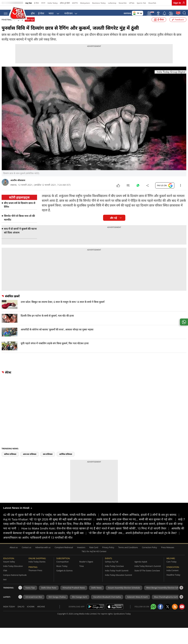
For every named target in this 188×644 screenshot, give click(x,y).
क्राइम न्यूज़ (30, 24)
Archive (41, 611)
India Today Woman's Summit (148, 571)
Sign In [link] (177, 3)
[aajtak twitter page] (168, 611)
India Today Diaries (37, 566)
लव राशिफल (48, 459)
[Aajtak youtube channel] (182, 611)
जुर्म (19, 24)
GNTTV (75, 3)
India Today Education (13, 571)
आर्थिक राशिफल (66, 459)
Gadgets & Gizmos (64, 575)
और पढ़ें (113, 223)
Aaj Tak (29, 3)
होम (33, 13)
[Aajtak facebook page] (160, 611)
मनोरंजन (68, 13)
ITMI (5, 575)
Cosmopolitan (63, 566)
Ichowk (31, 611)
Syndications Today (122, 619)
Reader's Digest (86, 566)
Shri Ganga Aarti (80, 602)
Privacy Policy (108, 552)
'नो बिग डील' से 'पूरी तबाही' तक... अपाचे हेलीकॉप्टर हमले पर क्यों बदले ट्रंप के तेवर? (134, 538)
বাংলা (43, 3)
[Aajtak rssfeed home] (175, 611)
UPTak (132, 3)
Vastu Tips (30, 593)
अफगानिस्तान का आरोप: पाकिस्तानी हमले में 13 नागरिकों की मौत (38, 542)
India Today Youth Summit (117, 575)
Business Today (99, 3)
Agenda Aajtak (141, 566)
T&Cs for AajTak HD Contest (94, 556)
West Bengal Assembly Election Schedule (165, 593)
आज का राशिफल (30, 459)
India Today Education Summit (118, 580)
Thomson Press (35, 575)
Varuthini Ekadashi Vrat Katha (107, 602)
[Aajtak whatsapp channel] (153, 611)
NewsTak (123, 3)
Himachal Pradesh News (74, 593)
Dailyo (21, 611)
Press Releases (168, 552)
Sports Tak (141, 3)
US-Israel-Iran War (34, 602)
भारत (51, 13)
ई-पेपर (37, 3)
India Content (172, 575)
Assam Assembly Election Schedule (124, 593)
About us (14, 552)
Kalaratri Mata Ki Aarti (138, 602)
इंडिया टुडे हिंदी (65, 3)
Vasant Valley (9, 566)
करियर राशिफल (10, 459)
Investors (81, 552)
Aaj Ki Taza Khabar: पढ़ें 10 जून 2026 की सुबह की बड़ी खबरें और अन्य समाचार (50, 524)
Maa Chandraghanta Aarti (166, 602)
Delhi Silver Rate (49, 593)
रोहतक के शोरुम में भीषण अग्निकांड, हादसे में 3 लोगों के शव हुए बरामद (140, 519)
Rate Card (94, 552)
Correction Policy (150, 552)
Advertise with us (43, 552)
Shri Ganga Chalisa (57, 602)
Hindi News (7, 24)
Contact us (26, 552)
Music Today (62, 571)
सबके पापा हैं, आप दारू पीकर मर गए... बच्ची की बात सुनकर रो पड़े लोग (137, 524)
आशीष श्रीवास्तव (18, 185)
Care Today (171, 566)
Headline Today (173, 580)
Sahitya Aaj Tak (112, 566)
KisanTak (152, 3)
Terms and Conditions (128, 552)
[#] (138, 191)
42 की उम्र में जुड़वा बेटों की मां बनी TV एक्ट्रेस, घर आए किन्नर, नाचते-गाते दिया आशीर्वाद (52, 519)
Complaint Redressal (64, 552)
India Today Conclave (114, 571)
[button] (181, 592)
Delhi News (96, 593)
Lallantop (112, 3)
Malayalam (85, 3)
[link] (183, 3)
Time (82, 571)
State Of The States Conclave (147, 575)
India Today (53, 3)
